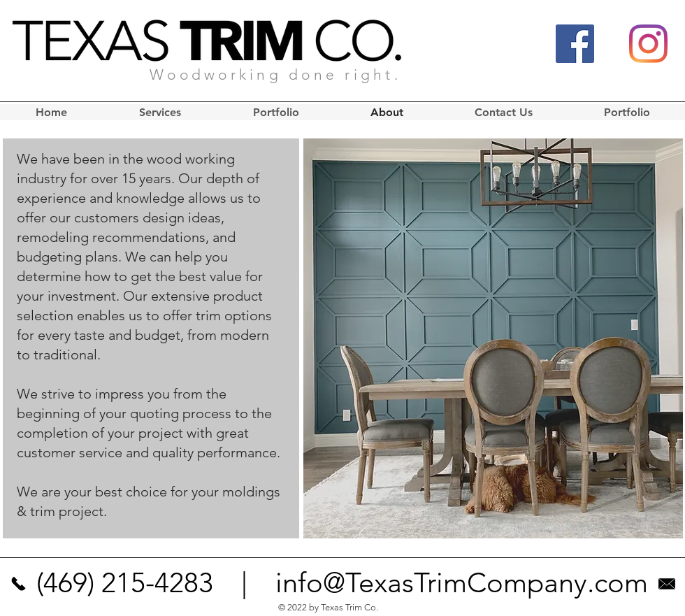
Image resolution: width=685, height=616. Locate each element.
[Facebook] (575, 44)
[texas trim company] (18, 583)
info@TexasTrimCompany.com (462, 582)
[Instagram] (648, 44)
